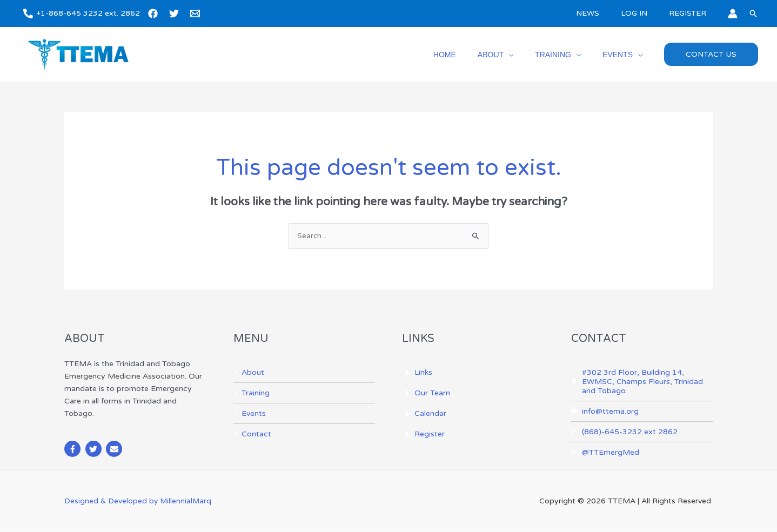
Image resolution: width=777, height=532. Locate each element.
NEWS (604, 13)
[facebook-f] (74, 449)
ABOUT (507, 55)
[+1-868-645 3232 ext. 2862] (82, 14)
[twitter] (176, 14)
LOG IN (644, 13)
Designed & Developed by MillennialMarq (139, 501)
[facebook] (155, 14)
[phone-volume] (624, 432)
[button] (753, 14)
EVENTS (621, 55)
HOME (467, 55)
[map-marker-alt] (642, 382)
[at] (605, 453)
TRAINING (563, 55)
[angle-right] (249, 373)
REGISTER (691, 13)
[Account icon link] (733, 14)
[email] (197, 14)
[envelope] (115, 449)
